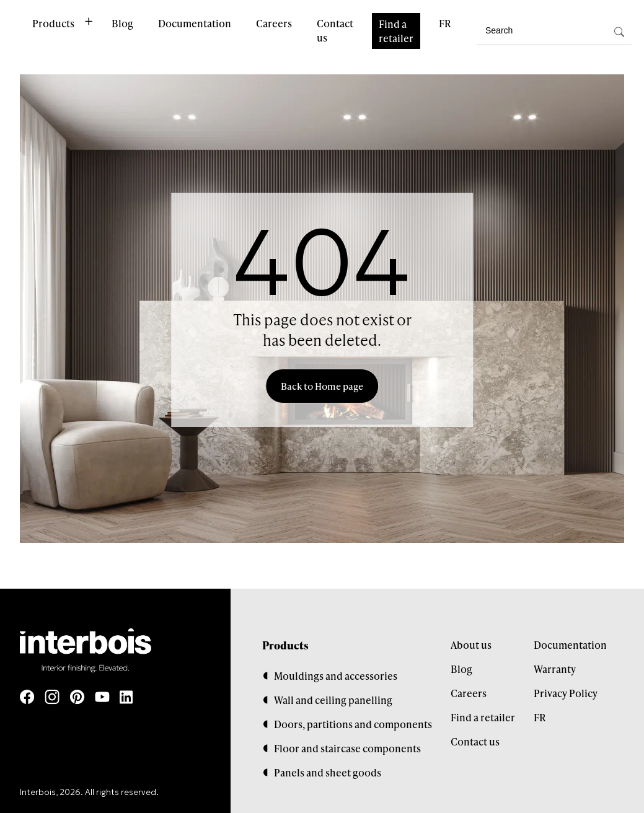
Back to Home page (322, 386)
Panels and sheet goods (328, 772)
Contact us (335, 30)
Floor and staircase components (347, 748)
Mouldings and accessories (336, 676)
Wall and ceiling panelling (333, 700)
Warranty (555, 669)
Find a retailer (396, 31)
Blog (122, 23)
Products (53, 23)
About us (471, 645)
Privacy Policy (566, 693)
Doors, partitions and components (353, 724)
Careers (274, 23)
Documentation (195, 23)
